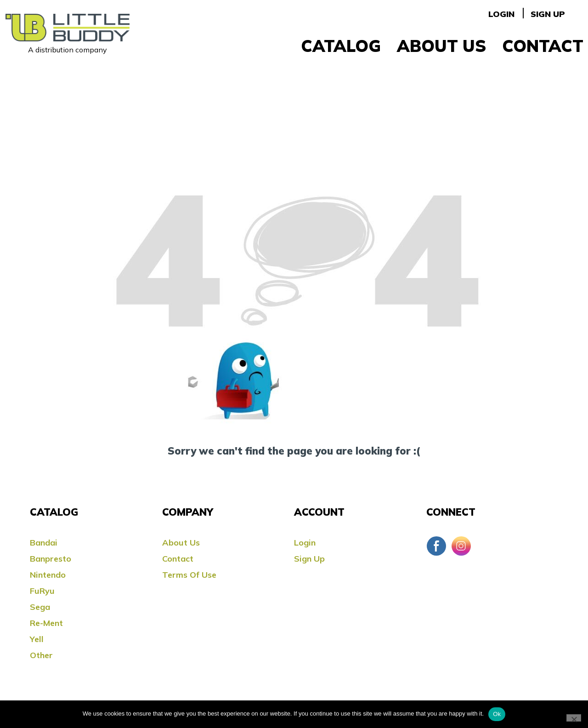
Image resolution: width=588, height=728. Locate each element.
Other (41, 655)
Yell (37, 639)
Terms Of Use (189, 575)
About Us (441, 46)
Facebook (436, 546)
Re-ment (46, 623)
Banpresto (51, 559)
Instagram (461, 546)
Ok (497, 714)
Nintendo (48, 575)
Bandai (44, 543)
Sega (40, 607)
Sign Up (548, 14)
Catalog (341, 46)
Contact (543, 46)
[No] (574, 718)
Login (501, 14)
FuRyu (42, 591)
